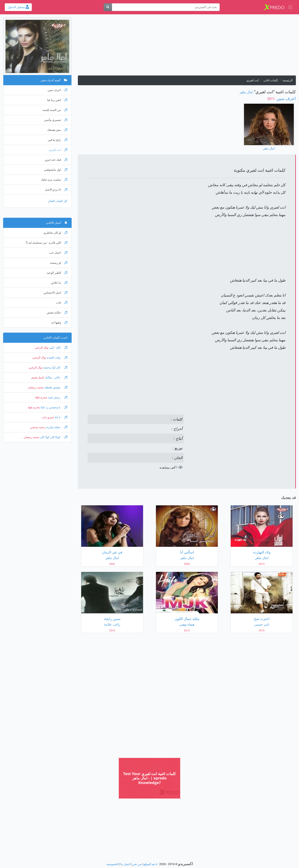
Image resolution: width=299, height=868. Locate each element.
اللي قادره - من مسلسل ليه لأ (47, 243)
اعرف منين (286, 98)
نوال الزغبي (42, 348)
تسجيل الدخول (18, 7)
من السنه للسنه (55, 110)
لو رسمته (59, 263)
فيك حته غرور (56, 160)
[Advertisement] (187, 46)
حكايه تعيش (57, 313)
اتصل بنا (125, 864)
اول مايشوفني (56, 170)
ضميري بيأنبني (56, 120)
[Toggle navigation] (290, 7)
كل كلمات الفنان (58, 201)
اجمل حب (58, 253)
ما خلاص (59, 283)
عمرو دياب (48, 417)
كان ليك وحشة (55, 368)
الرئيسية (288, 80)
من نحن (137, 864)
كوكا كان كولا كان (53, 437)
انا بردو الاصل (56, 190)
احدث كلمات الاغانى (55, 338)
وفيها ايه (59, 323)
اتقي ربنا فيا (57, 100)
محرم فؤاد (41, 397)
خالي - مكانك (56, 377)
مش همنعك (57, 130)
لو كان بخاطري (55, 233)
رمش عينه (57, 397)
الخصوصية (113, 864)
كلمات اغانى (271, 80)
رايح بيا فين (58, 140)
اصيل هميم (38, 377)
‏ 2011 (271, 99)
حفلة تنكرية (56, 427)
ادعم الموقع (150, 864)
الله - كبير (58, 348)
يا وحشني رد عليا (54, 407)
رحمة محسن (38, 427)
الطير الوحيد (57, 273)
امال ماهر (246, 92)
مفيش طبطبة (55, 387)
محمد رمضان (36, 387)
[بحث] (108, 7)
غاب (62, 303)
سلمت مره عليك (54, 180)
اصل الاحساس (55, 293)
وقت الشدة (57, 358)
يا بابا (61, 417)
